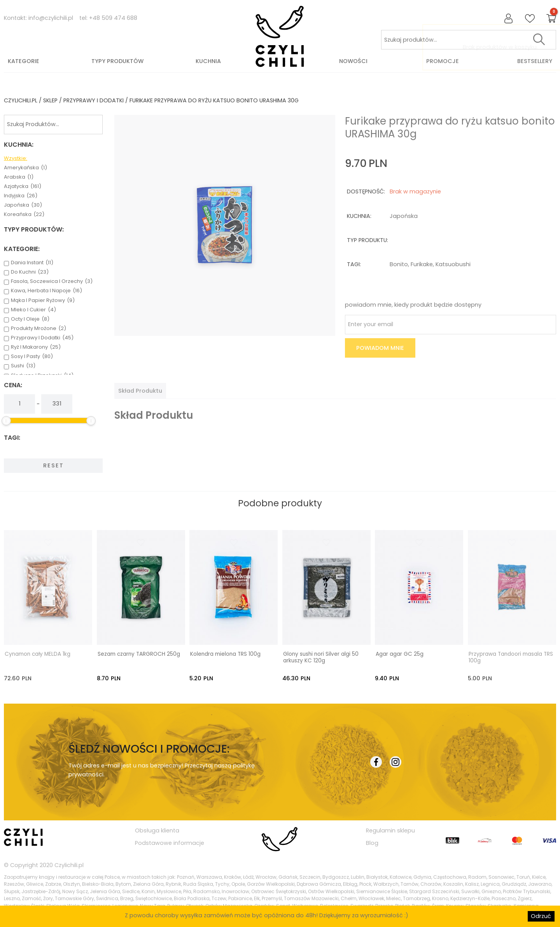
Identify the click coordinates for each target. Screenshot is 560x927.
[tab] (140, 391)
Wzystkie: (16, 158)
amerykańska (25, 168)
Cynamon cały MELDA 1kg (38, 653)
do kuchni (30, 272)
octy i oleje (30, 319)
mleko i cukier (33, 310)
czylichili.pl (21, 100)
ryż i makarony (36, 347)
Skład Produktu (140, 391)
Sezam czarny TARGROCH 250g (139, 653)
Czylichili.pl (69, 865)
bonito (399, 264)
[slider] (6, 421)
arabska (19, 177)
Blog (372, 843)
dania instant (32, 263)
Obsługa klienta (157, 830)
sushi (23, 366)
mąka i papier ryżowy (43, 300)
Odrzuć (541, 916)
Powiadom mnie (380, 348)
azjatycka (23, 186)
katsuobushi (453, 264)
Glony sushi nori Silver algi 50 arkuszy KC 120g (321, 657)
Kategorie (24, 61)
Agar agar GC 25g (400, 653)
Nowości (353, 61)
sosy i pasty (32, 356)
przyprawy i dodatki (94, 100)
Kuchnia (208, 61)
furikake (422, 264)
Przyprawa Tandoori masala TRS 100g (511, 657)
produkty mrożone (38, 328)
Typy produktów (117, 61)
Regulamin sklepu (390, 830)
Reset (53, 465)
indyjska (21, 196)
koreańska (24, 214)
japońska (23, 205)
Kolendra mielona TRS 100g (225, 653)
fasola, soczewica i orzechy (52, 281)
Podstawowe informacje (170, 843)
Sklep (50, 100)
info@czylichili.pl (51, 18)
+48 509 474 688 (113, 18)
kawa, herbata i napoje (46, 291)
